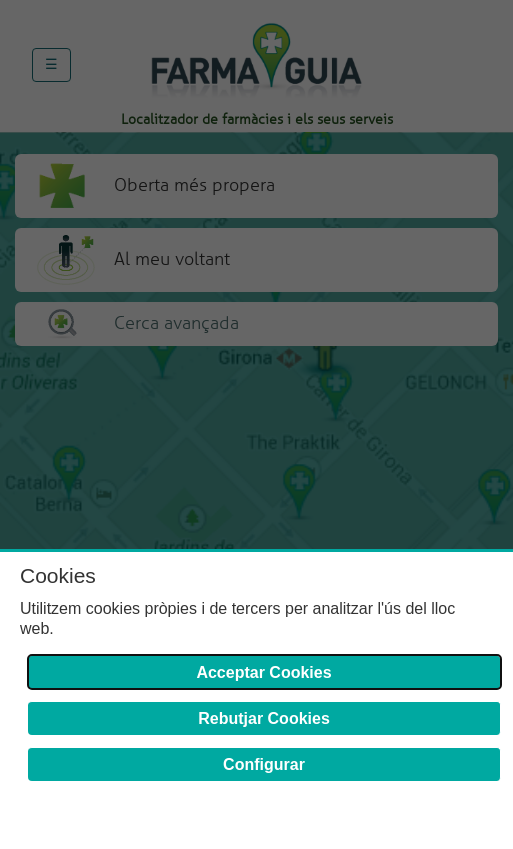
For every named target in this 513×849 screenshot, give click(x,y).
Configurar (264, 764)
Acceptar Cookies (263, 672)
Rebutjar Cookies (264, 718)
